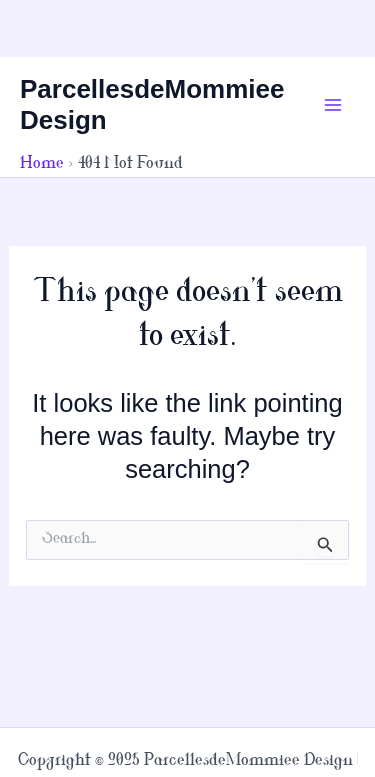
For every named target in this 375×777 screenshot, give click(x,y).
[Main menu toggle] (333, 105)
